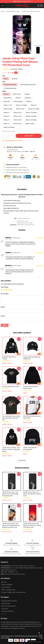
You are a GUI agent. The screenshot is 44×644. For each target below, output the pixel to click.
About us (4, 582)
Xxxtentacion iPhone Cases (31, 11)
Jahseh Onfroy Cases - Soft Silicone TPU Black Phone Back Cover (32, 494)
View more (22, 460)
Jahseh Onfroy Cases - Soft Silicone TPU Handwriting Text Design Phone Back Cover (11, 525)
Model (4, 91)
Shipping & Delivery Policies (9, 601)
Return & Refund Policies (8, 606)
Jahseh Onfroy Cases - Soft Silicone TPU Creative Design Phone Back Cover (10, 494)
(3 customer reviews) (16, 69)
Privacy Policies (6, 587)
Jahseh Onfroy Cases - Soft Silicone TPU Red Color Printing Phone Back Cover (32, 525)
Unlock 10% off (41, 636)
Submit (5, 325)
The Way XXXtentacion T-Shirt (11, 387)
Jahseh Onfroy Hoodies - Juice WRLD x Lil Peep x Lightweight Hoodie (11, 449)
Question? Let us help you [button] (35, 642)
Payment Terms (6, 603)
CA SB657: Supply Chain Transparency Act (13, 592)
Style (4, 82)
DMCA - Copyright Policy (8, 590)
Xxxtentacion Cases (13, 11)
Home (3, 11)
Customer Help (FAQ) (7, 611)
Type (4, 76)
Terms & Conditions (7, 585)
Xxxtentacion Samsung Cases (25, 225)
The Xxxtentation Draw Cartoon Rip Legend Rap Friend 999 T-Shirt (11, 418)
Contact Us (5, 609)
